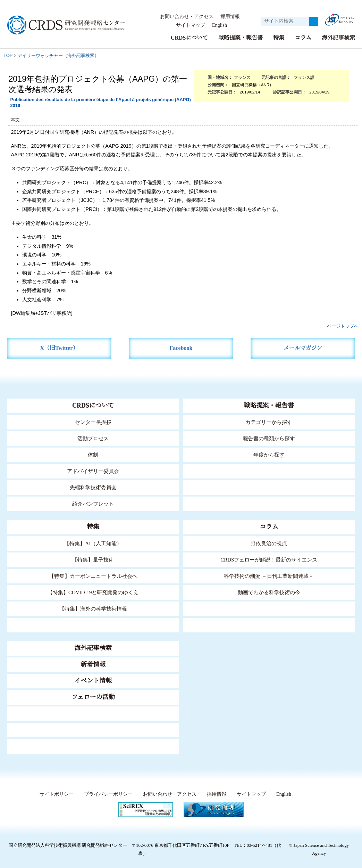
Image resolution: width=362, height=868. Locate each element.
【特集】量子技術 (93, 560)
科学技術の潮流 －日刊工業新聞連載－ (269, 576)
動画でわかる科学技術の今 (269, 592)
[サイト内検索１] (285, 21)
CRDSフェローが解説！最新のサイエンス (269, 560)
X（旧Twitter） (59, 348)
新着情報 (93, 664)
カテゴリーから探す (269, 422)
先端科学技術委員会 (93, 487)
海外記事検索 (338, 38)
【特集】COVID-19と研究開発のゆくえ (93, 592)
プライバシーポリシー (107, 794)
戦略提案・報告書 (241, 38)
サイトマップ (188, 25)
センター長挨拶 (93, 422)
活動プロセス (93, 438)
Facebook (181, 348)
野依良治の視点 (269, 543)
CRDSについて (189, 38)
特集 (279, 38)
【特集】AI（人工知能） (93, 543)
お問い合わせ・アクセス (187, 17)
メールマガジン (303, 348)
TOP (8, 55)
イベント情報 (93, 681)
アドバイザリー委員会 (93, 471)
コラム (303, 38)
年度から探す (269, 455)
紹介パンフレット (93, 504)
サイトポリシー (55, 794)
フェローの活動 (93, 697)
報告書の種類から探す (269, 438)
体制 (93, 455)
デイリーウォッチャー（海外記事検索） (58, 55)
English (219, 25)
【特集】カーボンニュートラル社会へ (93, 576)
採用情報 (230, 17)
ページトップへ (343, 326)
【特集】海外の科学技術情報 (93, 609)
